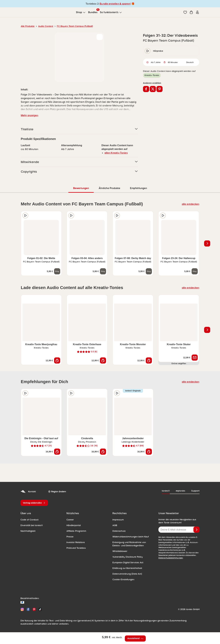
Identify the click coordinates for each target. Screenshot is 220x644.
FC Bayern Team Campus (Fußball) (75, 26)
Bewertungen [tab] (81, 188)
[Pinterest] (34, 609)
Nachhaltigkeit (28, 531)
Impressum (118, 520)
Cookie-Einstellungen (123, 579)
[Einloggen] (197, 12)
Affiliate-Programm (76, 531)
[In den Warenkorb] (57, 360)
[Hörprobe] (25, 215)
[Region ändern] (57, 492)
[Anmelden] (196, 530)
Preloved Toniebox (76, 548)
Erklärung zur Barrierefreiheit (127, 568)
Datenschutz (119, 531)
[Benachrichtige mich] (195, 358)
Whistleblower (120, 551)
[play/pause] (148, 51)
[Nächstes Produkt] (207, 243)
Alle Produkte (28, 26)
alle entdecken (191, 204)
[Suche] (179, 12)
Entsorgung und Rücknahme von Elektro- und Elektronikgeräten (129, 544)
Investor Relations (76, 542)
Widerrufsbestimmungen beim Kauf (131, 537)
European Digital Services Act (128, 562)
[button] (185, 12)
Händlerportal (74, 525)
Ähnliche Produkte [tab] (109, 188)
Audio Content (46, 26)
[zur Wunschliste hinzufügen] (100, 37)
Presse (70, 537)
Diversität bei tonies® (32, 525)
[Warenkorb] (191, 12)
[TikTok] (39, 609)
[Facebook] (28, 609)
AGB (115, 525)
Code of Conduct (29, 520)
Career (70, 520)
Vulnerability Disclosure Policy (128, 557)
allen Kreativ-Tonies (116, 153)
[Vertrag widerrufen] (34, 503)
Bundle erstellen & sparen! (115, 4)
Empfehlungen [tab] (138, 188)
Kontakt (28, 492)
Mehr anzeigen (29, 115)
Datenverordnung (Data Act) (127, 574)
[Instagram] (22, 609)
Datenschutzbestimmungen (171, 558)
